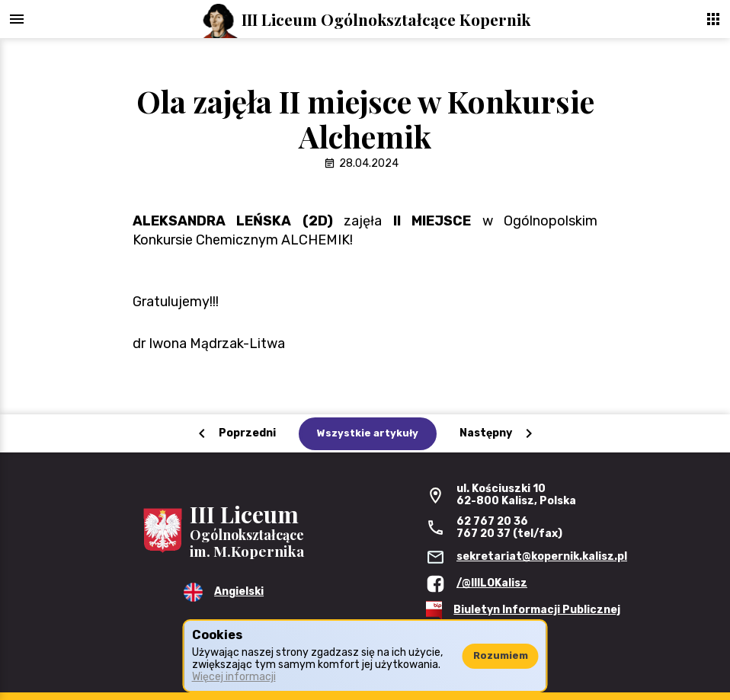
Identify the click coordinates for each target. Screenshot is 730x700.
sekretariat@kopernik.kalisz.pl (542, 556)
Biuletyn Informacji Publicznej (537, 610)
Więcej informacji (234, 677)
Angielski (239, 591)
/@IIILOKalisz (492, 583)
